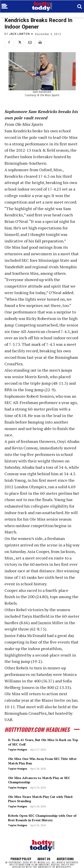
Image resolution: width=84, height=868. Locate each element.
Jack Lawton (19, 34)
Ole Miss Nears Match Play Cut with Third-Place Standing (41, 799)
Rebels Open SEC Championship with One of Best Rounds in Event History (42, 818)
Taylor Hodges (18, 749)
